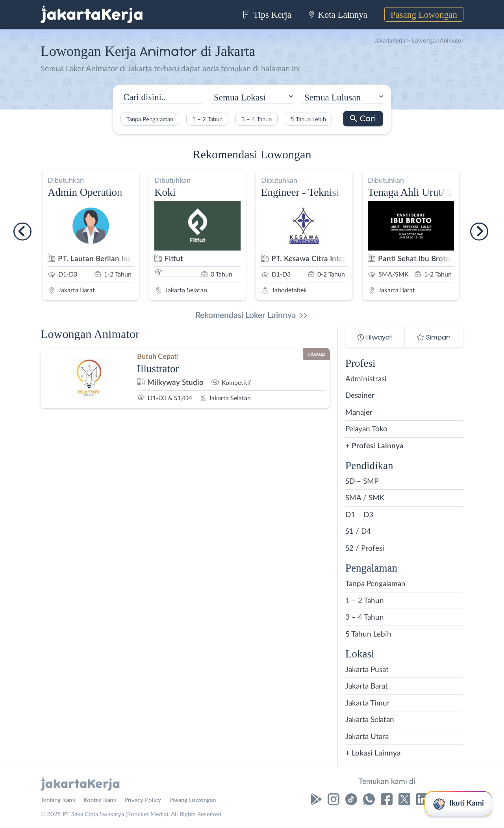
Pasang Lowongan (424, 15)
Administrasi (366, 379)
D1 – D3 (359, 515)
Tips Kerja (267, 15)
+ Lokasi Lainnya (373, 753)
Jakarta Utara (367, 737)
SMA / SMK (365, 498)
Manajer (359, 413)
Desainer (360, 396)
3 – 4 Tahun (257, 119)
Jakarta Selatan (370, 720)
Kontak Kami (100, 800)
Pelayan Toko (366, 429)
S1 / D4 (358, 532)
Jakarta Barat (367, 686)
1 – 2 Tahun (207, 119)
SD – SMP (362, 482)
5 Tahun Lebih (308, 119)
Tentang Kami (58, 800)
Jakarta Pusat (367, 670)
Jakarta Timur (368, 703)
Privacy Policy (143, 800)
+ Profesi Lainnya (374, 446)
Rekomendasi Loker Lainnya (246, 315)
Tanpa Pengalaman (150, 119)
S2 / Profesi (365, 549)
